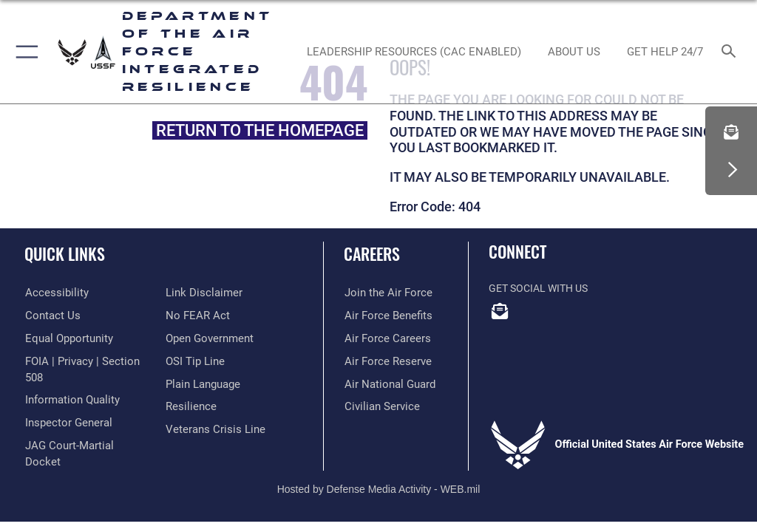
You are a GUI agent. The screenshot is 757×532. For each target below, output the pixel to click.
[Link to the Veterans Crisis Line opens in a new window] (211, 429)
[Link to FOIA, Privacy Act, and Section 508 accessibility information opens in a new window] (86, 361)
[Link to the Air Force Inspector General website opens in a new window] (65, 407)
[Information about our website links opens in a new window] (200, 293)
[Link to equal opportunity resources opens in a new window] (66, 339)
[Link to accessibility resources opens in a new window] (52, 293)
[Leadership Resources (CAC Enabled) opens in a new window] (414, 52)
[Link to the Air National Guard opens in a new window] (386, 384)
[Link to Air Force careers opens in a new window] (383, 339)
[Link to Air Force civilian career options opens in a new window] (377, 407)
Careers (372, 253)
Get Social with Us (538, 289)
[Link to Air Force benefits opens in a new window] (384, 316)
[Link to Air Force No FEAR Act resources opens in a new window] (195, 316)
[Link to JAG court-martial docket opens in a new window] (83, 429)
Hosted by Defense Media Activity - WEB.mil (379, 463)
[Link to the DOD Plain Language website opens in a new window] (201, 384)
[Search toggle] (731, 52)
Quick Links (65, 253)
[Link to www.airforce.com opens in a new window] (384, 293)
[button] (24, 52)
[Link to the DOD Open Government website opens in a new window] (207, 339)
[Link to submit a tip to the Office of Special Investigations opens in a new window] (193, 361)
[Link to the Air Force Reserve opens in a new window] (383, 361)
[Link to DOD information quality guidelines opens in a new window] (69, 384)
